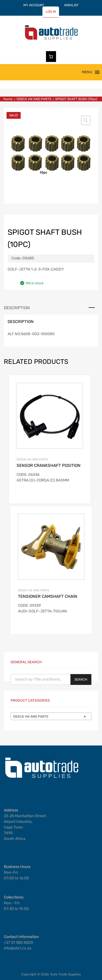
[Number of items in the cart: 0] (51, 57)
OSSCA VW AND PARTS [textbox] (49, 717)
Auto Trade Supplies (66, 974)
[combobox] (51, 716)
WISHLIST (71, 5)
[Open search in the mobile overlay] (51, 679)
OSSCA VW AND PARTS (34, 99)
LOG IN (51, 12)
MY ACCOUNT (34, 5)
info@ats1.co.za (18, 948)
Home (8, 99)
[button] (87, 72)
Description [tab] (17, 308)
